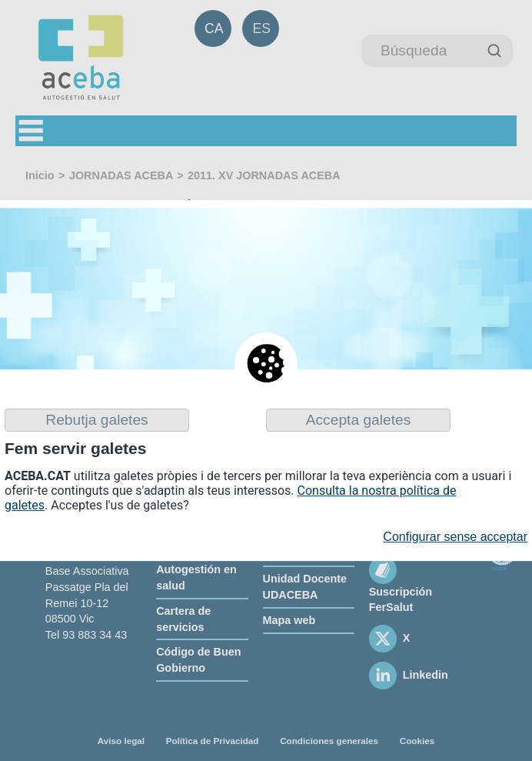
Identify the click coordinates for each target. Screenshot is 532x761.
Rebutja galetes (96, 420)
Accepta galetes (359, 420)
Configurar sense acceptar (455, 537)
